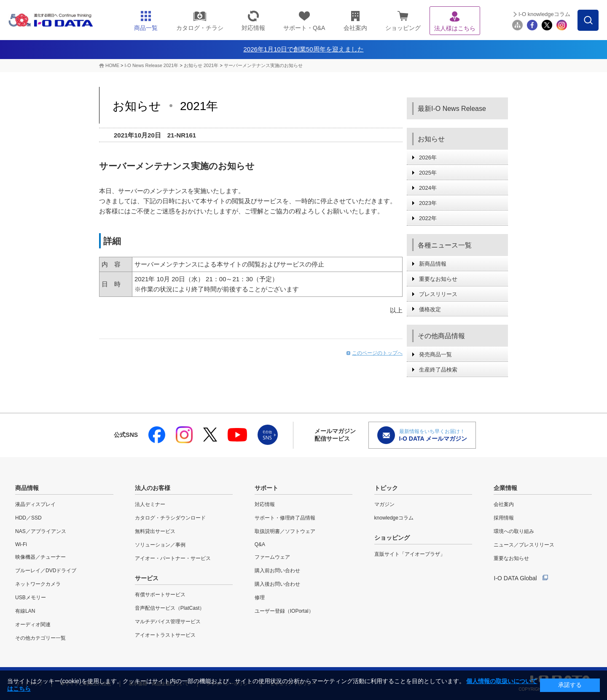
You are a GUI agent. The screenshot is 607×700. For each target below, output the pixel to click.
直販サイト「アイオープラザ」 (410, 554)
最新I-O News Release (452, 109)
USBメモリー (31, 598)
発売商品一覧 (435, 354)
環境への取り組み (514, 531)
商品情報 (27, 488)
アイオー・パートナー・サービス (173, 558)
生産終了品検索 (438, 370)
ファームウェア (272, 557)
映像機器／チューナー (40, 557)
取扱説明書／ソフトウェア (285, 531)
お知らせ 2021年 (201, 65)
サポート (266, 488)
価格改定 (430, 309)
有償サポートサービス (160, 595)
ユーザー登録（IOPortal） (284, 611)
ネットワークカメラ (38, 584)
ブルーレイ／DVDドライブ (46, 571)
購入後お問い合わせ (277, 584)
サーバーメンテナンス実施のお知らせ (263, 65)
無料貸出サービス (155, 531)
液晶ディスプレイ (35, 504)
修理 (260, 598)
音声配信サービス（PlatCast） (170, 608)
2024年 (428, 188)
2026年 (428, 157)
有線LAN (25, 611)
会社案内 (504, 504)
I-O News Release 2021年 (152, 65)
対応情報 (265, 504)
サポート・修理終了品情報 (285, 518)
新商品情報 (433, 264)
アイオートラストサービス (165, 635)
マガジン (384, 504)
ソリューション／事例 (160, 545)
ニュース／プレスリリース (524, 545)
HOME (112, 65)
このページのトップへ (377, 353)
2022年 (428, 218)
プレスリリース (438, 294)
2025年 (428, 173)
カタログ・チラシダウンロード (170, 518)
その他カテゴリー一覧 (40, 638)
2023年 (428, 203)
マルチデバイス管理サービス (168, 622)
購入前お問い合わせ (277, 571)
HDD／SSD (28, 518)
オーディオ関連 (33, 625)
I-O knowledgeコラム (544, 14)
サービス (147, 578)
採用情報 (504, 518)
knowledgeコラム (394, 518)
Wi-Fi (21, 544)
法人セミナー (150, 504)
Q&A (260, 544)
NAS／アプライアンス (41, 531)
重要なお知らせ (438, 279)
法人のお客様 (153, 488)
